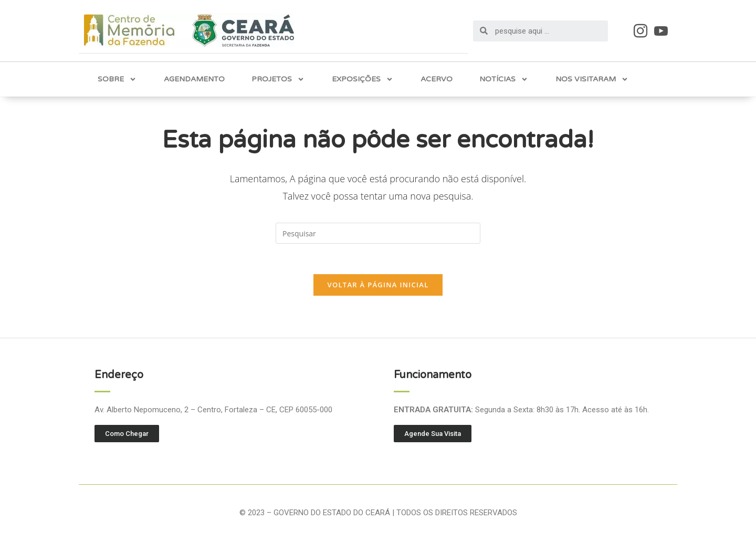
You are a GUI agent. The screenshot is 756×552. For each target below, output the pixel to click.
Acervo (437, 79)
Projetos (278, 79)
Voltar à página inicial (378, 285)
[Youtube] (661, 30)
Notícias (504, 79)
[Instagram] (640, 30)
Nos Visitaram (592, 79)
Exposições (363, 79)
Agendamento (194, 79)
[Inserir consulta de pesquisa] (378, 233)
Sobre (117, 79)
